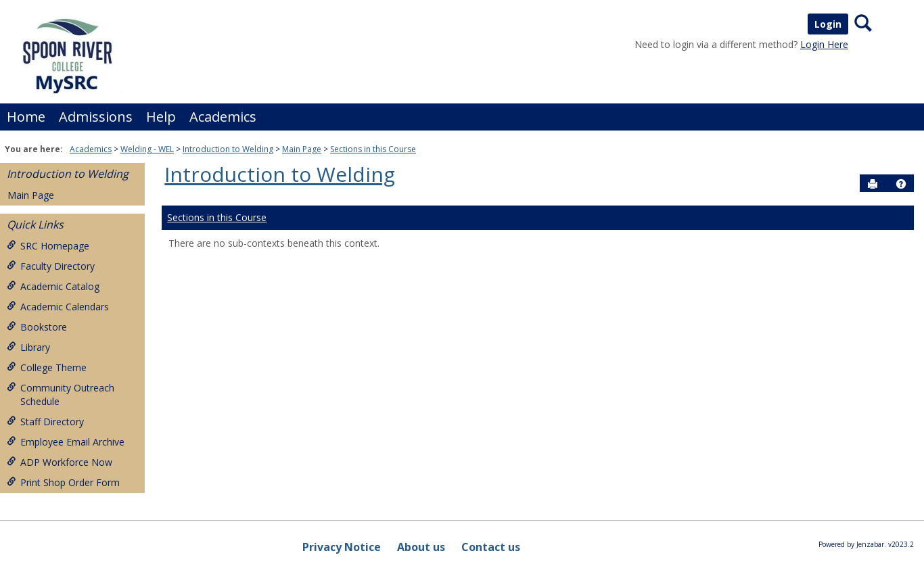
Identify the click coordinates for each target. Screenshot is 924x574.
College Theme (47, 367)
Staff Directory (45, 422)
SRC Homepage (48, 246)
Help (161, 117)
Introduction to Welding (228, 149)
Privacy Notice (342, 547)
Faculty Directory (51, 266)
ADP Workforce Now (60, 462)
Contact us (491, 547)
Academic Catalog (53, 286)
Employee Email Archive (66, 442)
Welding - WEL (147, 149)
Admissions (96, 117)
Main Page (302, 149)
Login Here (824, 44)
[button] (901, 184)
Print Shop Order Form (63, 482)
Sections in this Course (373, 149)
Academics (223, 117)
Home (26, 117)
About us (421, 547)
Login (828, 24)
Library (28, 347)
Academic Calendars (58, 307)
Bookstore (37, 327)
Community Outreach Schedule (61, 394)
